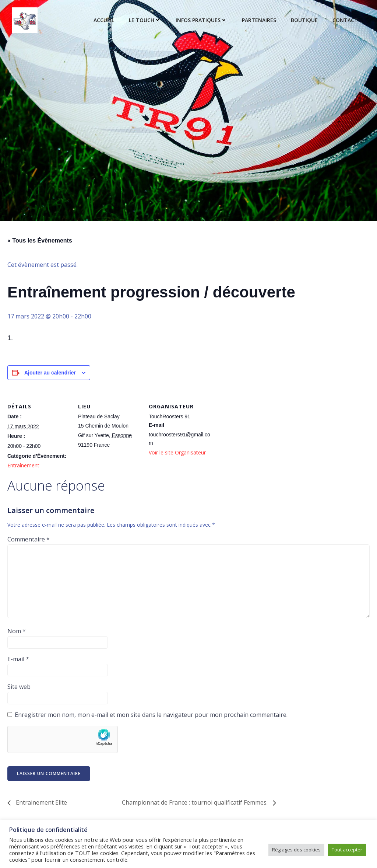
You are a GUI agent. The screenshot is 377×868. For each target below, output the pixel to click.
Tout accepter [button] (347, 850)
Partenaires (259, 20)
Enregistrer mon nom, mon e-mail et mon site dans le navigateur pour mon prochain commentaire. (151, 715)
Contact (345, 20)
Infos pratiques (201, 20)
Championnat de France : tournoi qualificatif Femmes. (195, 802)
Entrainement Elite (41, 802)
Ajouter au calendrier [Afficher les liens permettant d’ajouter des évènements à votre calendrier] (50, 373)
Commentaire (29, 539)
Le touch (145, 20)
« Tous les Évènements (40, 240)
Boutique (304, 20)
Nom (17, 631)
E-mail (18, 659)
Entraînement (23, 465)
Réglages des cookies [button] (296, 850)
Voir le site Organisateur (177, 452)
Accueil (104, 20)
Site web (19, 687)
